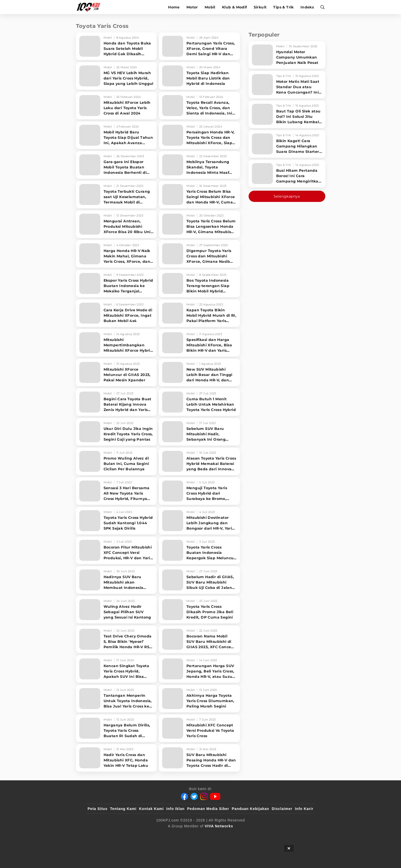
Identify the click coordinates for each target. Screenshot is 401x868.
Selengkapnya (287, 196)
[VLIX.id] (170, 835)
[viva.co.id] (101, 835)
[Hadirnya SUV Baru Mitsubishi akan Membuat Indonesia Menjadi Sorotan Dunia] (116, 580)
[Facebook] (184, 796)
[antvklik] (250, 835)
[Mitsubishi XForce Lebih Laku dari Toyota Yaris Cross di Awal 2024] (116, 106)
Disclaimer (282, 809)
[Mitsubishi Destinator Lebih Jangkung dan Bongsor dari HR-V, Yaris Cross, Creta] (199, 521)
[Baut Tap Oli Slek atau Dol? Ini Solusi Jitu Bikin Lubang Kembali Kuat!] (287, 114)
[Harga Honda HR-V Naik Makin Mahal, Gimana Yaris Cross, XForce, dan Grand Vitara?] (116, 254)
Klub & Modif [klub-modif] (235, 7)
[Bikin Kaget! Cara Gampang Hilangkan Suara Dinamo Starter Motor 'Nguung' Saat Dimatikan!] (287, 144)
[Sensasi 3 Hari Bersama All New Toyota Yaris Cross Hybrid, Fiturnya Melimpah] (116, 491)
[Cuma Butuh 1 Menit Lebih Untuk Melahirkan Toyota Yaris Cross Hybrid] (199, 402)
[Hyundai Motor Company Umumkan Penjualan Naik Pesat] (287, 55)
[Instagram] (204, 796)
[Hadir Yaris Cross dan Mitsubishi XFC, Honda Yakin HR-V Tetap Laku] (116, 758)
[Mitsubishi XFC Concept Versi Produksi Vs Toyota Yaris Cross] (199, 728)
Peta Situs (98, 809)
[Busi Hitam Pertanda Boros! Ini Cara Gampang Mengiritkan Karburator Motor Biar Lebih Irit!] (287, 174)
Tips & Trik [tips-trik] (284, 7)
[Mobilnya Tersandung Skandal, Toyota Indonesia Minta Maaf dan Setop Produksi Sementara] (199, 165)
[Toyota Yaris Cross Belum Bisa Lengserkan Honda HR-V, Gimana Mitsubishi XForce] (199, 224)
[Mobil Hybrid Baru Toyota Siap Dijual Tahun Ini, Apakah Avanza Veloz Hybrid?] (116, 135)
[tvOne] (211, 835)
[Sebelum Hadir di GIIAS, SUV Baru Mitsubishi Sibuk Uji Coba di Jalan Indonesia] (199, 580)
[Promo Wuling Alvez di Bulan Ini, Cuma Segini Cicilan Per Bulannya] (116, 461)
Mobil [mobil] (210, 7)
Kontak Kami (152, 809)
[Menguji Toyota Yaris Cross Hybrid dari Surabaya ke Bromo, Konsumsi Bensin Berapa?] (199, 491)
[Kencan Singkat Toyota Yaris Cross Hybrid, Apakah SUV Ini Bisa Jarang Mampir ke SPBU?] (116, 669)
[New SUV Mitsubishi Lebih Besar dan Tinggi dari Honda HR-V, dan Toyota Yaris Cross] (199, 372)
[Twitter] (194, 796)
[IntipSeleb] (275, 835)
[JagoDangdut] (302, 835)
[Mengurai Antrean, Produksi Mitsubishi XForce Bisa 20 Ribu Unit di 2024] (116, 224)
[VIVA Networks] (219, 826)
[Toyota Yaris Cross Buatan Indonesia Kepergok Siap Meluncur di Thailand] (199, 550)
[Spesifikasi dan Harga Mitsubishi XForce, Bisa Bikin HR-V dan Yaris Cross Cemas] (199, 343)
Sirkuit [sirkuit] (261, 7)
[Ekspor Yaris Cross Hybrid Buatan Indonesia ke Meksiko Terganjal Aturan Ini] (116, 283)
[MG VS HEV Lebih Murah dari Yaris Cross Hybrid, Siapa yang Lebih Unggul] (116, 76)
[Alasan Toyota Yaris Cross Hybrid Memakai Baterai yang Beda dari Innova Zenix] (199, 461)
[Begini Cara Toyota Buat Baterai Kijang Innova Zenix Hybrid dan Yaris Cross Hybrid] (116, 402)
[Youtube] (215, 796)
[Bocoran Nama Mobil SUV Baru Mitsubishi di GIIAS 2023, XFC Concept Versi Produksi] (199, 639)
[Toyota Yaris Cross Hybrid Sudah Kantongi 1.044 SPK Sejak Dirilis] (116, 521)
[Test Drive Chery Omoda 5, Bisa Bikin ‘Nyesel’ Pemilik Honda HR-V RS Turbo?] (116, 639)
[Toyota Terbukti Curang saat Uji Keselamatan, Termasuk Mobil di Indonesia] (116, 195)
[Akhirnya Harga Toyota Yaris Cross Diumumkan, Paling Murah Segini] (199, 699)
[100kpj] (126, 835)
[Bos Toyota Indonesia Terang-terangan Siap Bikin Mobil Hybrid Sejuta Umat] (199, 283)
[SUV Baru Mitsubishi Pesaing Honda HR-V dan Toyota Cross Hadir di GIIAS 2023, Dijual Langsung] (199, 758)
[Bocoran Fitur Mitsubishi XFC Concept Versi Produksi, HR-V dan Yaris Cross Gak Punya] (116, 550)
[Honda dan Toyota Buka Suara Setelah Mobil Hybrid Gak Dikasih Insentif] (116, 46)
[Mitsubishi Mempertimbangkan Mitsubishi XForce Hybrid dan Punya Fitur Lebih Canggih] (116, 343)
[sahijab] (147, 835)
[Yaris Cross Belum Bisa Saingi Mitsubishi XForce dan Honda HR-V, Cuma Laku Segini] (199, 195)
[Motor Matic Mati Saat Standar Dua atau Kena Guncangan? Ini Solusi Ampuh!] (287, 85)
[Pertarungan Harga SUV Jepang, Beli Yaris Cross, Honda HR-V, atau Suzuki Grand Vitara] (199, 669)
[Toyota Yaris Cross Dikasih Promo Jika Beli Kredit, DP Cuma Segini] (199, 610)
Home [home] (174, 7)
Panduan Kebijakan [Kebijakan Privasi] (250, 809)
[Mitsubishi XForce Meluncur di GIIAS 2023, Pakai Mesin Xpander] (116, 372)
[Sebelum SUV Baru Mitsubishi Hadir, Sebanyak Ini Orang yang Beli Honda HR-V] (199, 432)
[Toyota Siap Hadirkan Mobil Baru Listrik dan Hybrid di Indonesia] (199, 76)
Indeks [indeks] (308, 7)
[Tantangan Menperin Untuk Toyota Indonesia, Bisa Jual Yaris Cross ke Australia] (116, 699)
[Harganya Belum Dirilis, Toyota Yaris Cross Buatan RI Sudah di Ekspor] (116, 728)
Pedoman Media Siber (208, 809)
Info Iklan (175, 809)
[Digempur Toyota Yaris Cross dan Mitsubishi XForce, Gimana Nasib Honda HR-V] (199, 254)
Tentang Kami (123, 809)
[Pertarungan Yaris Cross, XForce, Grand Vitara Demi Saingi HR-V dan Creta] (199, 46)
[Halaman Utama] (89, 7)
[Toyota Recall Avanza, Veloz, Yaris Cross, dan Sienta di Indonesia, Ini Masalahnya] (199, 106)
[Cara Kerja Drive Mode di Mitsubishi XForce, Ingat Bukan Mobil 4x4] (116, 313)
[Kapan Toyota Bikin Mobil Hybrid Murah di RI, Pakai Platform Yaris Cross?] (199, 313)
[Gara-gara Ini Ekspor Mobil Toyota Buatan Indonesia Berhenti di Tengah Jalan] (116, 165)
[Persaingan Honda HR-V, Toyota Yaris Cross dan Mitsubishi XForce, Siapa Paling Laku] (199, 135)
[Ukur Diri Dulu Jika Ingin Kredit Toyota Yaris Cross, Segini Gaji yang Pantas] (116, 432)
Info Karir (304, 809)
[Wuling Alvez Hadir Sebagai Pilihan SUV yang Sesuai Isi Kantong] (116, 610)
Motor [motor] (193, 7)
